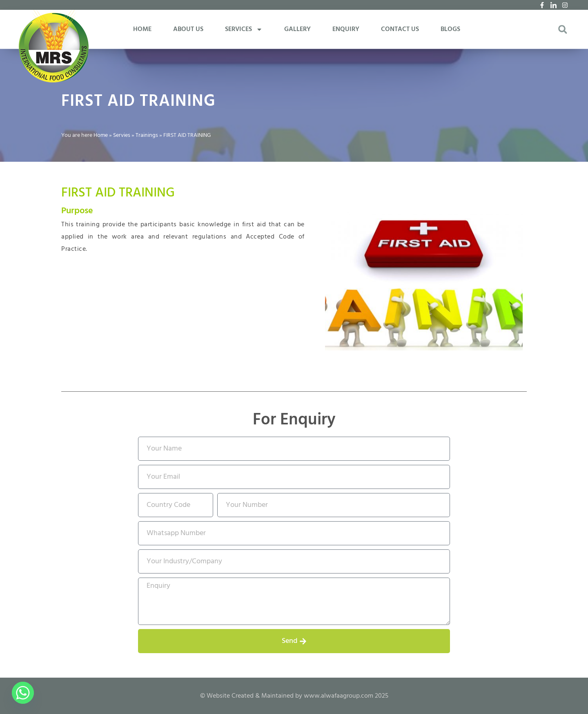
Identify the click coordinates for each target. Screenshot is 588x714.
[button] (562, 30)
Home (101, 135)
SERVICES (244, 29)
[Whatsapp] (23, 693)
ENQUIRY (346, 29)
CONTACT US (400, 29)
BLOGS (450, 29)
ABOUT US (188, 29)
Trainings (147, 135)
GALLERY (297, 29)
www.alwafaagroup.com (339, 696)
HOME (142, 29)
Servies (122, 135)
